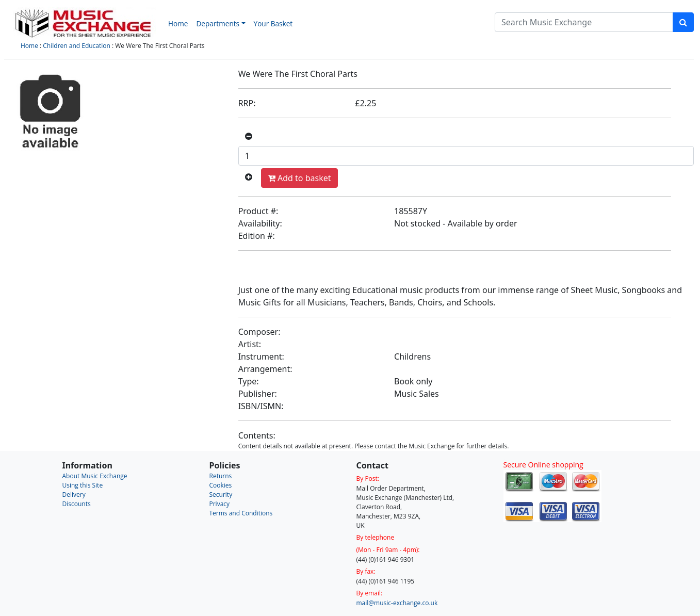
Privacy (220, 504)
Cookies (221, 485)
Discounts (77, 504)
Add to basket (299, 178)
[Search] (584, 22)
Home (178, 23)
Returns (221, 476)
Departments (218, 23)
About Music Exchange (95, 476)
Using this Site (83, 485)
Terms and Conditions (241, 513)
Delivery (74, 495)
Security (221, 495)
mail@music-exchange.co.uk (397, 603)
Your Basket (273, 23)
